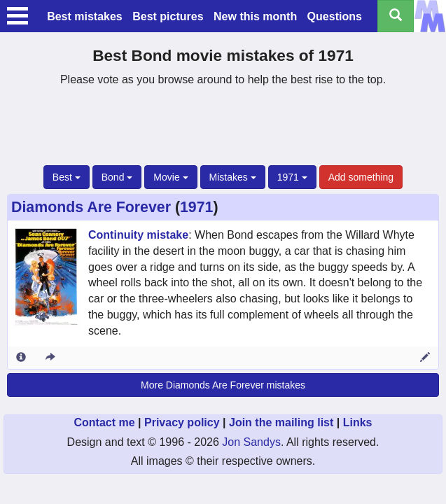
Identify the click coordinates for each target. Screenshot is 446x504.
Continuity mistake (138, 235)
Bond (117, 177)
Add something (361, 177)
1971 (292, 177)
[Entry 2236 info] (21, 358)
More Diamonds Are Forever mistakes (223, 385)
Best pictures (168, 16)
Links (358, 422)
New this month (255, 16)
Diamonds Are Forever (91, 207)
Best (67, 177)
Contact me (104, 422)
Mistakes (233, 177)
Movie (170, 177)
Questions (335, 16)
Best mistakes (85, 16)
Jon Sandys (251, 442)
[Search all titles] (396, 16)
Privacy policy (182, 422)
